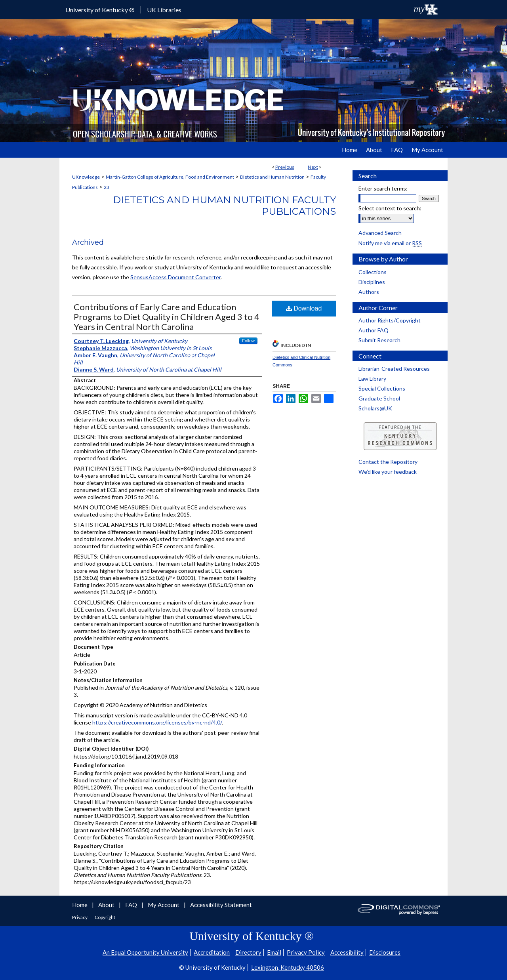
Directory (248, 952)
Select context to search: (390, 208)
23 (107, 187)
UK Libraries (164, 10)
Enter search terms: (383, 188)
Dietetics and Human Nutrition (272, 177)
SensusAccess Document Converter (175, 277)
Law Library (372, 378)
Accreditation (212, 952)
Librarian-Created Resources (394, 369)
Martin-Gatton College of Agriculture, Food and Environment (170, 177)
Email (274, 952)
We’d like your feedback (388, 472)
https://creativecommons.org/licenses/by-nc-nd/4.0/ (157, 722)
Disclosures (385, 952)
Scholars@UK (375, 408)
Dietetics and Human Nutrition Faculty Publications (224, 206)
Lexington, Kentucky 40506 (288, 967)
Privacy (80, 917)
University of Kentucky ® (100, 10)
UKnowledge (86, 177)
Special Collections (382, 388)
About (107, 905)
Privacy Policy (306, 952)
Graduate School (379, 398)
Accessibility (347, 952)
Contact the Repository (388, 462)
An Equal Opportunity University (145, 952)
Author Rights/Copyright (390, 320)
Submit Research (379, 340)
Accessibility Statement (221, 905)
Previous (285, 167)
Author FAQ (374, 330)
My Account (164, 905)
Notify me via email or (390, 243)
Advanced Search (380, 233)
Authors (369, 292)
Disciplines (372, 282)
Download (304, 308)
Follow (248, 341)
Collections (373, 272)
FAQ (132, 905)
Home (80, 905)
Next (313, 167)
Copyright (105, 917)
